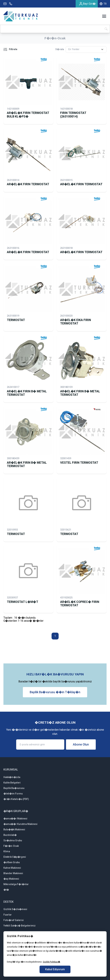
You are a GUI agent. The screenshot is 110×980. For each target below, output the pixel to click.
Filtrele (10, 49)
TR (103, 4)
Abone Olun (81, 744)
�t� (6, 890)
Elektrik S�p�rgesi (15, 857)
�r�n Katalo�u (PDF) (16, 799)
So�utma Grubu (13, 840)
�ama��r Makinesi (15, 819)
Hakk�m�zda (12, 777)
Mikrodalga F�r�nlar (16, 884)
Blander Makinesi (13, 873)
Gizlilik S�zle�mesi (15, 909)
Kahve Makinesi (12, 868)
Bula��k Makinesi (14, 829)
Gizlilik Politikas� (51, 962)
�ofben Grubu (12, 862)
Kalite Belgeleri (12, 783)
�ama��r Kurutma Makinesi (20, 824)
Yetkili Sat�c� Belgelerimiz (20, 926)
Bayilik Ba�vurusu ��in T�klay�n (55, 692)
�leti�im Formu (13, 794)
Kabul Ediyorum (55, 969)
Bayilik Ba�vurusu (14, 788)
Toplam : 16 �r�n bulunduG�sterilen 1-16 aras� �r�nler (23, 619)
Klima (7, 851)
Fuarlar (8, 915)
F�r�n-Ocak (11, 846)
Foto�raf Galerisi (14, 920)
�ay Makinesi (11, 879)
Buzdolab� (10, 835)
